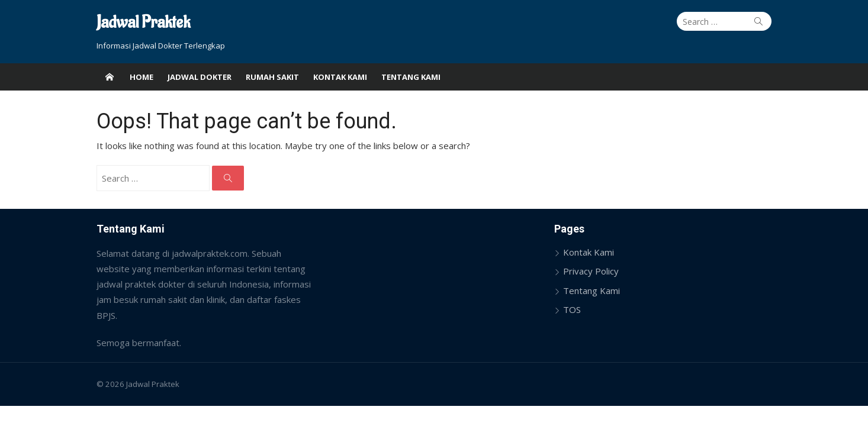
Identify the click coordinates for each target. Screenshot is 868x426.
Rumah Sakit (272, 77)
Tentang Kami (411, 77)
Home (142, 77)
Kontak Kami (340, 77)
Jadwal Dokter (200, 77)
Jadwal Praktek (143, 23)
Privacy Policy (591, 271)
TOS (572, 309)
